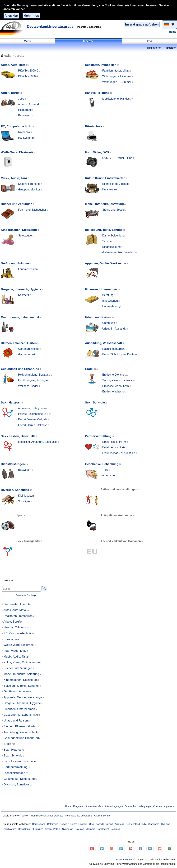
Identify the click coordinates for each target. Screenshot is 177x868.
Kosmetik (24, 295)
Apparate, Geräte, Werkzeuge (106, 263)
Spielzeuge (25, 236)
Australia (119, 824)
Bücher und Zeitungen (17, 204)
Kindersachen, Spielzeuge (19, 230)
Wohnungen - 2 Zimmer (117, 82)
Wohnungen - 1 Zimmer (117, 76)
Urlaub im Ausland (114, 329)
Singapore (154, 824)
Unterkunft (109, 323)
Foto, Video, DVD (97, 152)
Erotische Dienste (113, 375)
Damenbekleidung (113, 236)
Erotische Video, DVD (116, 386)
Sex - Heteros (10, 403)
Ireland (109, 824)
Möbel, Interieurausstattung (104, 204)
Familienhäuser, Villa (115, 71)
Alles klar (11, 16)
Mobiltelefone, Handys (116, 99)
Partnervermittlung (98, 436)
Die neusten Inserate (17, 604)
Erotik (89, 369)
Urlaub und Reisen (98, 317)
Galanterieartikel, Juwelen (118, 252)
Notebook (24, 132)
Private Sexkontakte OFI (33, 414)
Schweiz (64, 824)
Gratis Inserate (102, 816)
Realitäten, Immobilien (101, 65)
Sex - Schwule (95, 403)
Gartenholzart (27, 354)
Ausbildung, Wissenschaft (104, 343)
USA (91, 824)
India (144, 824)
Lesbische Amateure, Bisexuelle (38, 442)
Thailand (166, 824)
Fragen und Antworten (85, 806)
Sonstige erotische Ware (117, 380)
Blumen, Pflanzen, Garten (19, 343)
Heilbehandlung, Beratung (34, 375)
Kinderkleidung (111, 247)
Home (173, 32)
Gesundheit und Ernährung (20, 369)
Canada (100, 824)
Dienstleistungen (13, 464)
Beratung (108, 295)
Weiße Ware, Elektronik (17, 152)
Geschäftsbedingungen (111, 806)
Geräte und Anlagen (15, 263)
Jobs (21, 99)
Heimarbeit (25, 110)
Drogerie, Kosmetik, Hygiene (21, 289)
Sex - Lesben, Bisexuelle (18, 436)
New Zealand (133, 824)
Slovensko (68, 829)
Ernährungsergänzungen (33, 380)
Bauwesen (25, 115)
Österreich (53, 824)
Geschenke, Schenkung (102, 464)
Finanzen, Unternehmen (102, 289)
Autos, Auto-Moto (13, 65)
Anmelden (170, 48)
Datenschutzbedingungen (138, 806)
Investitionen (110, 301)
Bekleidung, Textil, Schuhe (104, 230)
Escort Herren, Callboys (33, 425)
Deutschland (39, 824)
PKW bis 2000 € (28, 71)
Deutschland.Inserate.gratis (50, 26)
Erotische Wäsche (113, 392)
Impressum (169, 806)
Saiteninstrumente (29, 184)
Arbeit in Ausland (28, 104)
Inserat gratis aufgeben (142, 24)
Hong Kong (24, 829)
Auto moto (108, 475)
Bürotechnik (94, 126)
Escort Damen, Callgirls (33, 419)
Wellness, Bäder (28, 386)
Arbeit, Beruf (10, 93)
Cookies (157, 806)
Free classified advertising (79, 816)
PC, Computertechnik (16, 126)
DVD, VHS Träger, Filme (117, 158)
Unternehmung (111, 306)
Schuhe (107, 241)
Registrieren (154, 48)
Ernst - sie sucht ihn (115, 442)
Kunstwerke (110, 190)
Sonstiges (24, 501)
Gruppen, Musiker (29, 190)
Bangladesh (103, 829)
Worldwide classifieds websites (47, 816)
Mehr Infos (31, 16)
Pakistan (79, 829)
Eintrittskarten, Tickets (116, 184)
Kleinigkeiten (26, 496)
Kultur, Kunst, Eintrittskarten (105, 178)
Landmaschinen (28, 269)
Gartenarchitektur (29, 349)
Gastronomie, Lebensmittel (20, 317)
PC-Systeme (26, 138)
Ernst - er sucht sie (114, 447)
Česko (48, 829)
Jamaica (116, 829)
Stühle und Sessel (113, 210)
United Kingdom (79, 824)
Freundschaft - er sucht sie (119, 453)
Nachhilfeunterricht (114, 349)
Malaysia (90, 829)
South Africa (10, 829)
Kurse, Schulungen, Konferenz (121, 354)
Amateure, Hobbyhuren (32, 408)
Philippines (37, 829)
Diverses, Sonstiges (15, 490)
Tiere (105, 470)
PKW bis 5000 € (28, 76)
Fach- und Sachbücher (32, 210)
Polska (57, 829)
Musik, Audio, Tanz (14, 178)
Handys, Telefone (97, 93)
